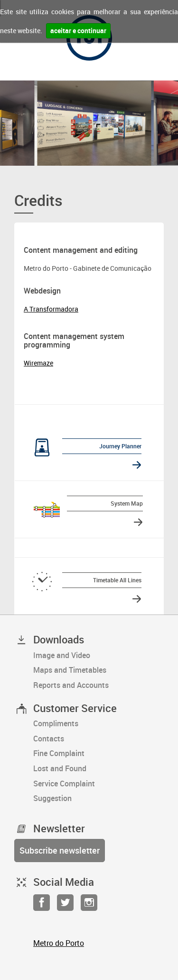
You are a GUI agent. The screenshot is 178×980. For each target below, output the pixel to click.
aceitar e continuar (78, 31)
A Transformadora (51, 309)
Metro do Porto (59, 943)
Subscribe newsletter (60, 850)
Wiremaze (38, 363)
